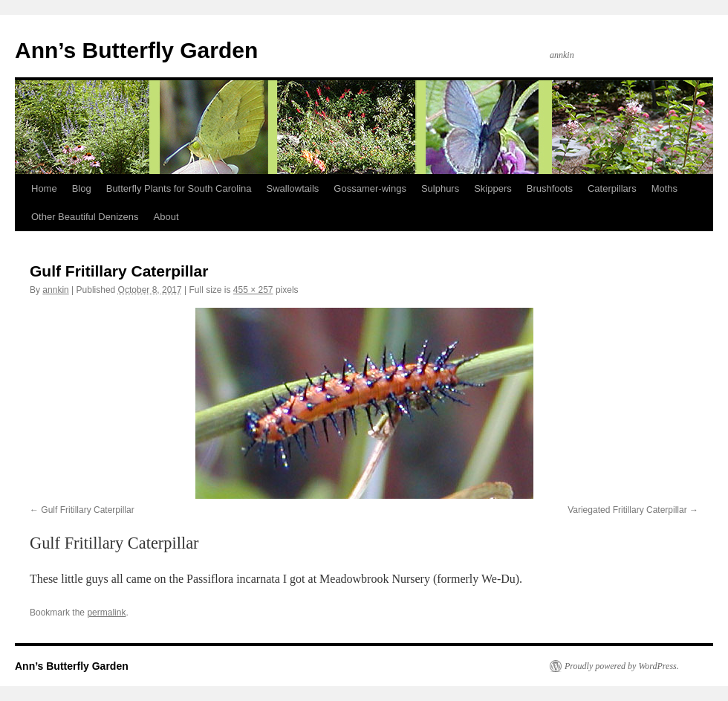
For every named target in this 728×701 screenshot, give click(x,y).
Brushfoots (550, 188)
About (166, 217)
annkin (55, 290)
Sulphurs (440, 188)
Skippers (493, 188)
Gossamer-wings (370, 188)
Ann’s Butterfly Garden (136, 50)
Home (44, 188)
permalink (106, 613)
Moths (664, 188)
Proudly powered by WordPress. (622, 666)
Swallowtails (293, 188)
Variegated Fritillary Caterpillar (627, 510)
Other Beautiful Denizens (85, 217)
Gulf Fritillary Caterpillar (87, 510)
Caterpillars (612, 188)
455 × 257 (253, 290)
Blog (82, 188)
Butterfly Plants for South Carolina (179, 188)
